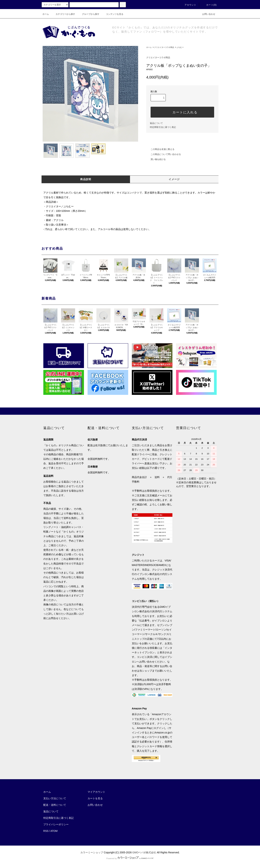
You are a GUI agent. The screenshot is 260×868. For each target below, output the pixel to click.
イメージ (174, 179)
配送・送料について (55, 805)
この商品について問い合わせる (164, 154)
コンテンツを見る (112, 14)
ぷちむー (180, 47)
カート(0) (209, 5)
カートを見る (95, 798)
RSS (46, 831)
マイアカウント (96, 792)
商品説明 (86, 179)
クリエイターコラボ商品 (164, 47)
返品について (156, 123)
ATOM (54, 831)
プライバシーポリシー (56, 824)
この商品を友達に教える (160, 149)
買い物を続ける (156, 159)
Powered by (130, 858)
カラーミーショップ (92, 852)
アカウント (188, 5)
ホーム (46, 14)
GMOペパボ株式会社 (144, 852)
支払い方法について (55, 798)
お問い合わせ (207, 14)
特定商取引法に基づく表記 (163, 127)
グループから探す (88, 14)
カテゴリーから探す (63, 14)
